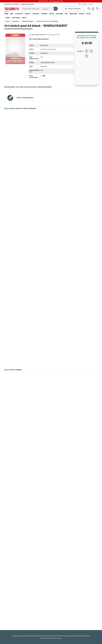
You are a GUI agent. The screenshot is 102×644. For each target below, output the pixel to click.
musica (82, 14)
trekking (44, 14)
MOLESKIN (43, 66)
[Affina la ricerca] (48, 9)
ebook (52, 14)
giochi (8, 18)
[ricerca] (31, 9)
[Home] (7, 21)
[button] (99, 9)
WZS (42, 70)
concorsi (36, 14)
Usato (24, 18)
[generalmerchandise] (28, 21)
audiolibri (59, 14)
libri (12, 14)
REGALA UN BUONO (73, 9)
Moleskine (44, 53)
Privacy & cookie (57, 638)
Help (85, 4)
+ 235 (42, 76)
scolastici (19, 14)
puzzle (88, 14)
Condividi (80, 51)
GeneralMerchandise (47, 62)
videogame (73, 14)
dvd (66, 14)
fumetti (27, 14)
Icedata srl (49, 638)
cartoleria (16, 18)
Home (6, 14)
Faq (81, 4)
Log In (91, 4)
